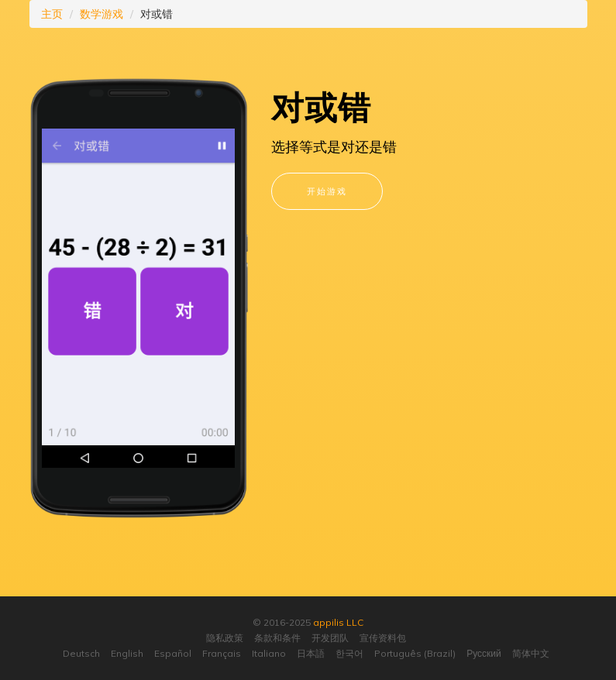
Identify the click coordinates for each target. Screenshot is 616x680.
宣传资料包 (383, 638)
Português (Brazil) (415, 653)
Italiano (269, 653)
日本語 (311, 653)
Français (222, 653)
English (127, 653)
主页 (52, 14)
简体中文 (531, 653)
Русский (484, 653)
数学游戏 (102, 14)
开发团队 (330, 638)
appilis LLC (338, 622)
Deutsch (81, 653)
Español (173, 653)
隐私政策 (225, 638)
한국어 (349, 653)
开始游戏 (327, 191)
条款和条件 (277, 638)
